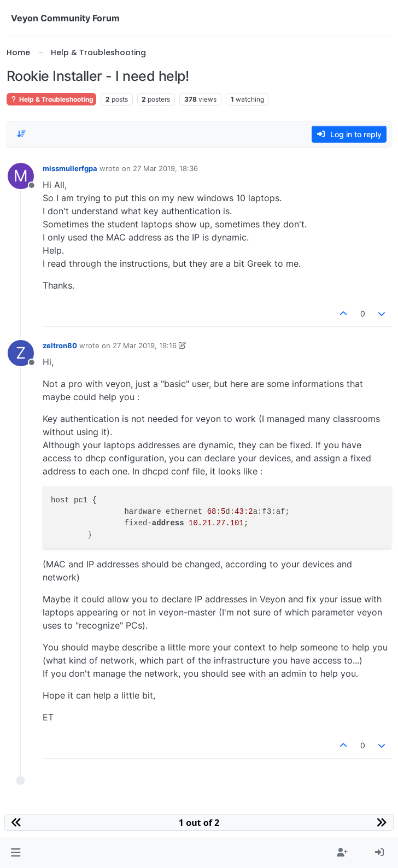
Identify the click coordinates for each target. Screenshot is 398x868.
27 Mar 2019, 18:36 (165, 168)
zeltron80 (60, 345)
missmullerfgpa (70, 168)
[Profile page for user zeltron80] (21, 353)
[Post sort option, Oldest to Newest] (21, 134)
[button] (16, 853)
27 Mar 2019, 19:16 (145, 345)
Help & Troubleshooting (51, 99)
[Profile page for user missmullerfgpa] (21, 176)
